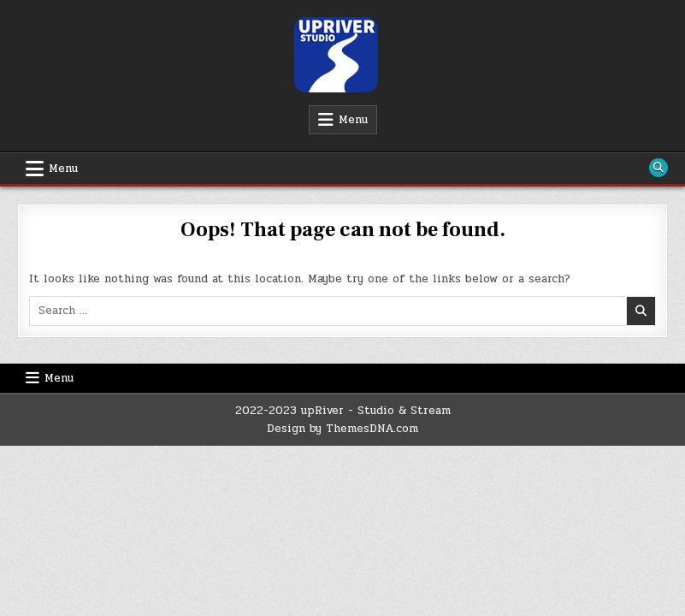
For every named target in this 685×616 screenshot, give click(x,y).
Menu (353, 120)
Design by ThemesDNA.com (342, 429)
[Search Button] (658, 168)
